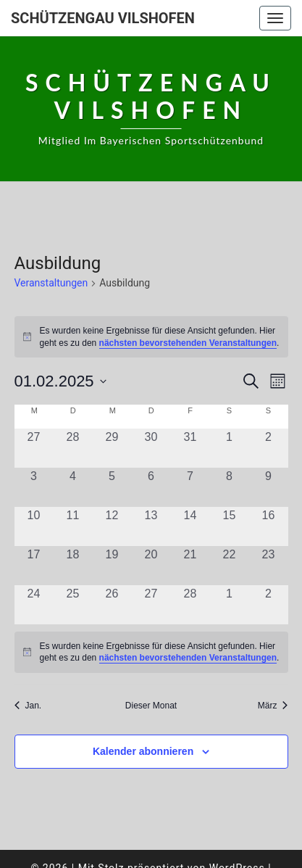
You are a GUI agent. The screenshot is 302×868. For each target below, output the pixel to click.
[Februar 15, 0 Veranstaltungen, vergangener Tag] (230, 526)
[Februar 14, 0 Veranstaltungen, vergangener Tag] (190, 526)
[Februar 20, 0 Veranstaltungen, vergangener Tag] (151, 566)
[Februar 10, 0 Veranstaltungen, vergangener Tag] (34, 526)
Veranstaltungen (51, 283)
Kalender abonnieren (143, 751)
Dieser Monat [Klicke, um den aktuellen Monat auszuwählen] (151, 706)
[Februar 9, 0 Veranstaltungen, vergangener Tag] (269, 487)
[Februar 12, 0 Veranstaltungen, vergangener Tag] (112, 526)
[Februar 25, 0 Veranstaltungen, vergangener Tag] (73, 605)
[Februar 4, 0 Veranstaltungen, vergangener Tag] (73, 487)
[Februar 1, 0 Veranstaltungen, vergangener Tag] (230, 448)
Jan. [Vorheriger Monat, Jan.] (28, 706)
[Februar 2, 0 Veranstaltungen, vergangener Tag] (269, 448)
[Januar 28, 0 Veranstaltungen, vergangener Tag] (73, 448)
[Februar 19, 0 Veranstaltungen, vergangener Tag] (112, 566)
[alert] (151, 337)
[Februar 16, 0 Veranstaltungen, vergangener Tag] (269, 526)
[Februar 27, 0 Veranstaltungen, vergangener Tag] (151, 605)
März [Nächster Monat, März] (273, 706)
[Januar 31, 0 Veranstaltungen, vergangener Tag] (190, 448)
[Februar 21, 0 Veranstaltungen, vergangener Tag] (190, 566)
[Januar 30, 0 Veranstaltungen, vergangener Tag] (151, 448)
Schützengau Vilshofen (103, 18)
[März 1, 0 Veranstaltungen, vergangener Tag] (230, 605)
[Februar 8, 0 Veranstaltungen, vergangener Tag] (230, 487)
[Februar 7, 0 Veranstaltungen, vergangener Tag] (190, 487)
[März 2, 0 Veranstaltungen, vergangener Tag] (269, 605)
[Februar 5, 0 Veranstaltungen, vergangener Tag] (112, 487)
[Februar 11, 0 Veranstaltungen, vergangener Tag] (73, 526)
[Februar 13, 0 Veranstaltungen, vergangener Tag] (151, 526)
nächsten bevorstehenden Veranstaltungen (188, 343)
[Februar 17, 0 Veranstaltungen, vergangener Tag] (34, 566)
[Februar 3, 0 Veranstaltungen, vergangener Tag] (34, 487)
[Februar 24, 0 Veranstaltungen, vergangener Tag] (34, 605)
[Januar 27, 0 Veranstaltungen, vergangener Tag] (34, 448)
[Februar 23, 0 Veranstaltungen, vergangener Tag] (269, 566)
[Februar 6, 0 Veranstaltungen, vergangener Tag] (151, 487)
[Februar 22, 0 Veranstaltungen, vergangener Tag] (230, 566)
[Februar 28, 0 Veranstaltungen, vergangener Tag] (190, 605)
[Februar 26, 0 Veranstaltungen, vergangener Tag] (112, 605)
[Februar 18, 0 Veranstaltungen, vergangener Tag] (73, 566)
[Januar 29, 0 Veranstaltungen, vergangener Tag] (112, 448)
